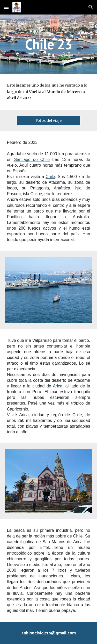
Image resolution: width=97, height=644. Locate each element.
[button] (6, 7)
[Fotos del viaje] (48, 120)
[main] (49, 44)
